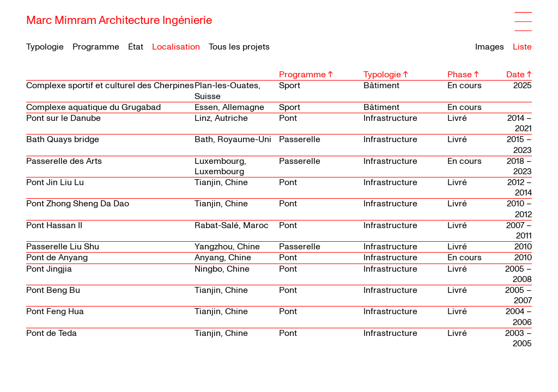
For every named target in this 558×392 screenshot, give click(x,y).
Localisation (176, 47)
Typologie (45, 47)
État (136, 47)
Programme (96, 47)
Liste (522, 47)
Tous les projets (239, 47)
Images (490, 47)
